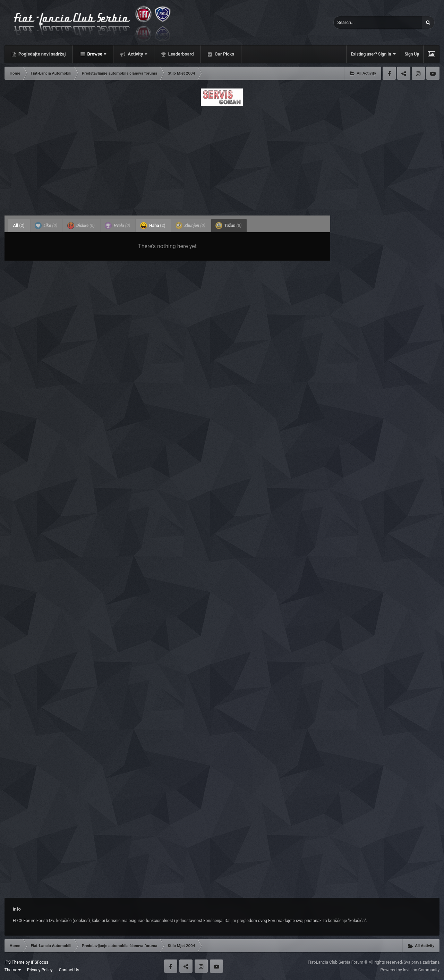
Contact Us (69, 970)
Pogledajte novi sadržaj (42, 54)
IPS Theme (15, 962)
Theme (13, 970)
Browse (96, 54)
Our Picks (224, 54)
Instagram (418, 73)
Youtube (433, 73)
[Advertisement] (222, 159)
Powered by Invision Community (410, 970)
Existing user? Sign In (373, 54)
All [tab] (19, 226)
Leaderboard (181, 54)
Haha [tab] (153, 226)
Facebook (389, 73)
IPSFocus (40, 962)
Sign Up (412, 54)
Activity (137, 54)
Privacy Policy (40, 970)
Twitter (404, 73)
